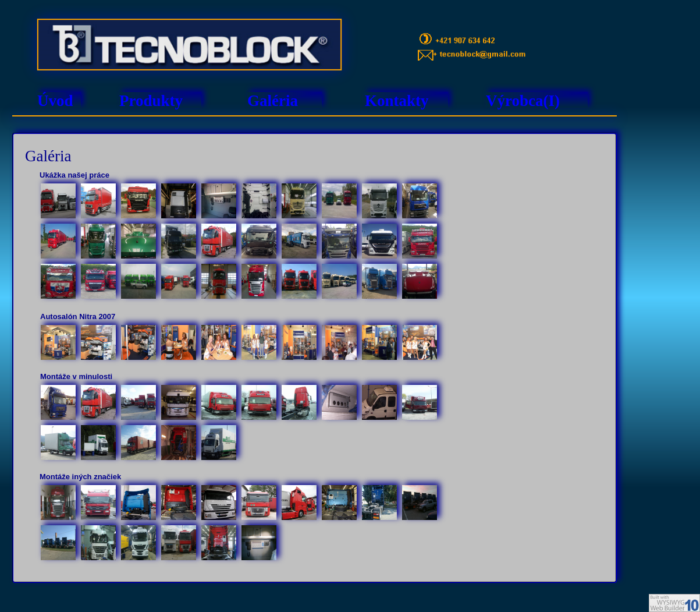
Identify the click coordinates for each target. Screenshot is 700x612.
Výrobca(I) (523, 101)
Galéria (273, 101)
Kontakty (397, 101)
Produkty (151, 101)
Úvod (55, 101)
